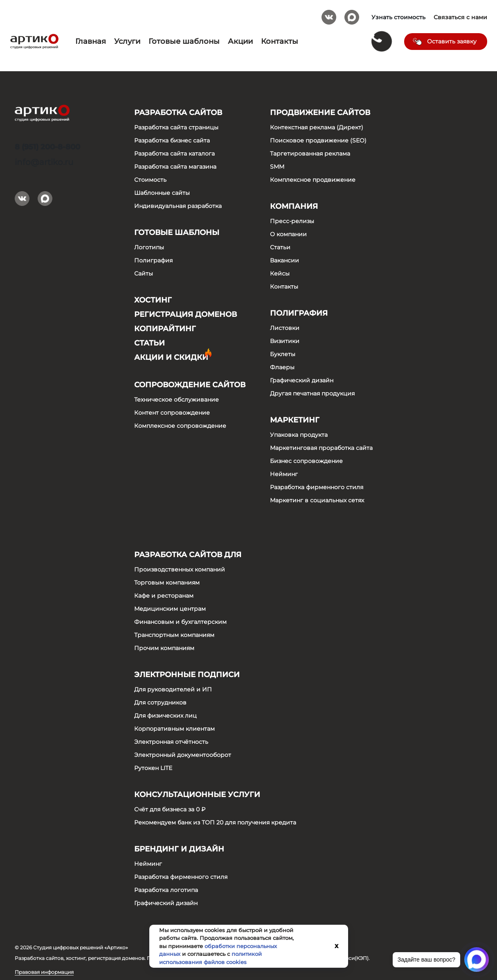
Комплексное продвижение (313, 180)
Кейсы (280, 273)
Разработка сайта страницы (176, 127)
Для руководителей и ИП (173, 689)
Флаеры (282, 367)
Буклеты (283, 354)
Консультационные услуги (197, 795)
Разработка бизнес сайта (172, 140)
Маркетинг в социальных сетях (317, 500)
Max (352, 14)
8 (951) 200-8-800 (47, 147)
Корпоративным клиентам (174, 729)
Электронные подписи (187, 675)
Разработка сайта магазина (175, 167)
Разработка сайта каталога (174, 154)
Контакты (280, 41)
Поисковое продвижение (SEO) (318, 140)
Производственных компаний (180, 569)
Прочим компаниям (164, 648)
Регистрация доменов (186, 314)
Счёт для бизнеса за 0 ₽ (170, 809)
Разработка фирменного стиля (317, 487)
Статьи (150, 343)
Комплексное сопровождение (180, 426)
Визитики (285, 341)
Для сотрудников (160, 702)
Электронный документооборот (183, 755)
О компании (288, 234)
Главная (91, 41)
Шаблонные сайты (162, 193)
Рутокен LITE (153, 768)
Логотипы (149, 247)
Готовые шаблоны (184, 41)
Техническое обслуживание (177, 400)
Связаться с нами (460, 17)
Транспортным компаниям (174, 635)
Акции (240, 41)
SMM (277, 167)
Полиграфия (153, 260)
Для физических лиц (165, 716)
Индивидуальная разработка (178, 206)
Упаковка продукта (299, 435)
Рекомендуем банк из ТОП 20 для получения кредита (215, 822)
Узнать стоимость (398, 17)
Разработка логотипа (166, 890)
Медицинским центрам (170, 609)
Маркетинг (295, 420)
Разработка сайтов (178, 113)
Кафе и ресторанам (164, 596)
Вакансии (284, 260)
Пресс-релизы (292, 221)
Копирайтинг (165, 329)
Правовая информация (44, 972)
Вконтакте (329, 14)
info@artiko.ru (44, 162)
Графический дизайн (302, 380)
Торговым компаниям (167, 583)
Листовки (285, 328)
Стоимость (150, 180)
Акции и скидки (171, 357)
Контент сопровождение (172, 413)
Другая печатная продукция (312, 393)
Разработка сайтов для (188, 555)
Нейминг (284, 474)
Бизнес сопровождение (306, 461)
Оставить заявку (452, 41)
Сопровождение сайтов (190, 385)
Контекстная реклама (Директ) (317, 127)
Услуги (127, 41)
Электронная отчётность (171, 742)
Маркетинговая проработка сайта (321, 448)
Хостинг (153, 300)
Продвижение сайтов (320, 113)
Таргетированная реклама (310, 154)
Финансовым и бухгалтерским (180, 622)
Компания (294, 206)
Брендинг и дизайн (179, 849)
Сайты (144, 273)
